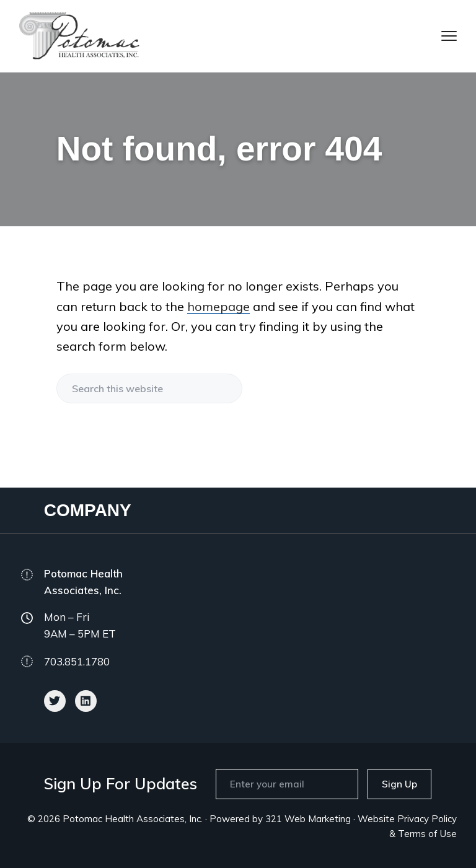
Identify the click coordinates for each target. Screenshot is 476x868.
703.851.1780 (77, 661)
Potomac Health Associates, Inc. (133, 819)
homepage (218, 306)
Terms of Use (427, 834)
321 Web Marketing (308, 819)
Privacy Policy (427, 819)
